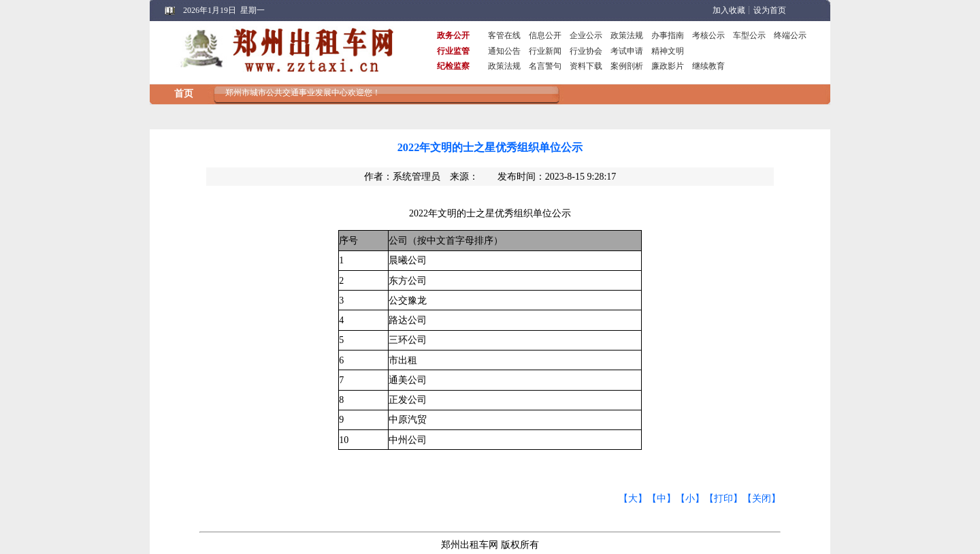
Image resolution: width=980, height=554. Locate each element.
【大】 (633, 499)
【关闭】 (762, 499)
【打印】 (723, 499)
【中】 (661, 499)
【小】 (690, 499)
